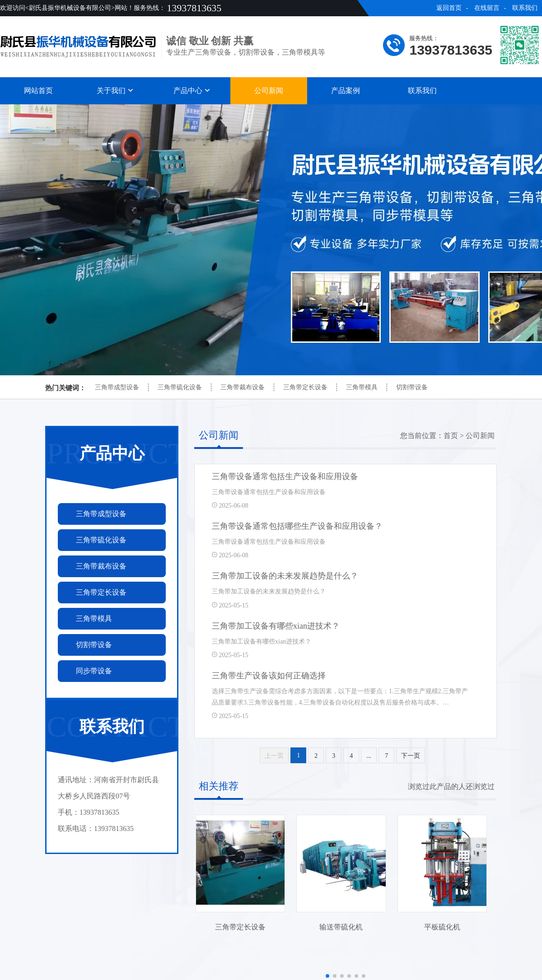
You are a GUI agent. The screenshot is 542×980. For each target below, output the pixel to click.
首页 (451, 436)
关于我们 (115, 91)
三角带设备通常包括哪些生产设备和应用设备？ (297, 526)
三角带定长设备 (305, 387)
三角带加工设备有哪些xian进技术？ (276, 626)
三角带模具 (362, 387)
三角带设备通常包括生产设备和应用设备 (285, 476)
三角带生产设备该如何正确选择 (269, 676)
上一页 (274, 756)
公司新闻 (269, 91)
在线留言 (487, 8)
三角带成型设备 (117, 387)
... (369, 756)
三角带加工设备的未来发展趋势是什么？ (285, 576)
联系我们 (525, 8)
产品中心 (192, 91)
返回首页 (449, 8)
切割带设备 (412, 387)
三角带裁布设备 (243, 387)
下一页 (411, 756)
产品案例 (346, 91)
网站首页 (38, 91)
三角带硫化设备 (180, 387)
